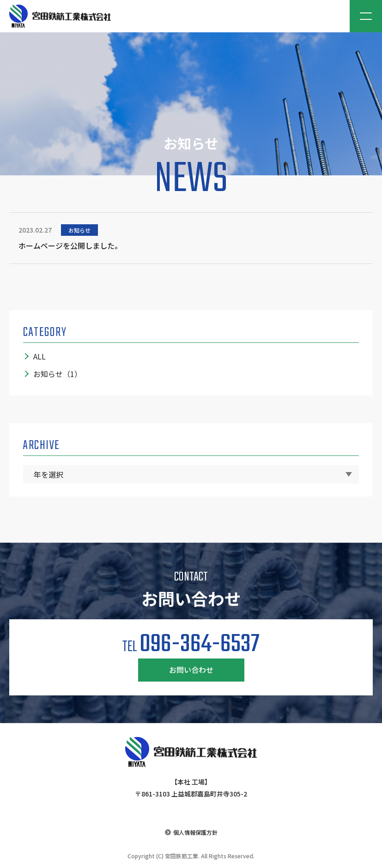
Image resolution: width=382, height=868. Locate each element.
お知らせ (58, 374)
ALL (39, 356)
